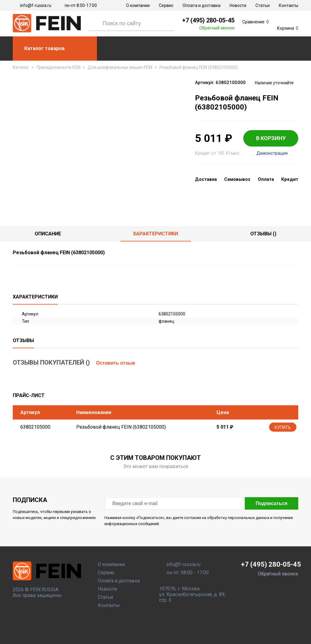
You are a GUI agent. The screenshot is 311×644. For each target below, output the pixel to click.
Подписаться (272, 503)
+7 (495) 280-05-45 (208, 20)
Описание (48, 234)
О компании (138, 5)
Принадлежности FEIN (58, 67)
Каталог (21, 67)
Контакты (289, 5)
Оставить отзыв (116, 363)
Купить (283, 427)
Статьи (263, 5)
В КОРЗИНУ (271, 138)
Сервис (166, 5)
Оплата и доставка (202, 5)
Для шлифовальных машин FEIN (120, 67)
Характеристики (155, 234)
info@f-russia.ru (36, 5)
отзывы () (263, 234)
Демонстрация (272, 153)
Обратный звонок (217, 28)
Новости (238, 5)
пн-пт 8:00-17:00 (81, 5)
